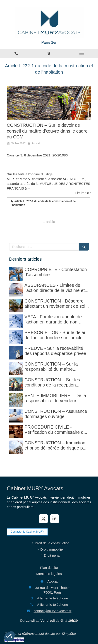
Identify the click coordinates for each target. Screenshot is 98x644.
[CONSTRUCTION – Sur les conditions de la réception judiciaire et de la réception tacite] (16, 384)
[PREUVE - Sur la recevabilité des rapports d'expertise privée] (16, 353)
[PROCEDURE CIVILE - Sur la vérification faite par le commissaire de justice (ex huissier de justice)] (16, 432)
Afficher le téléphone (53, 598)
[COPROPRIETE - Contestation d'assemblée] (16, 274)
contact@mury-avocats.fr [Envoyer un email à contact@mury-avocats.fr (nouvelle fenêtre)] (53, 611)
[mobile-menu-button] (82, 53)
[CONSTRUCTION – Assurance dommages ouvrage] (16, 416)
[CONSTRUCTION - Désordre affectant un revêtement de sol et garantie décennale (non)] (16, 305)
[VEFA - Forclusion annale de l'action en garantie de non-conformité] (16, 321)
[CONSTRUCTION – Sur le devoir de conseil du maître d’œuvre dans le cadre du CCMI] (49, 103)
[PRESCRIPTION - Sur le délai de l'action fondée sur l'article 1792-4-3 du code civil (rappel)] (16, 337)
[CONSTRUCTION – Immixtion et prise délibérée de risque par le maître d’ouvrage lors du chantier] (16, 447)
